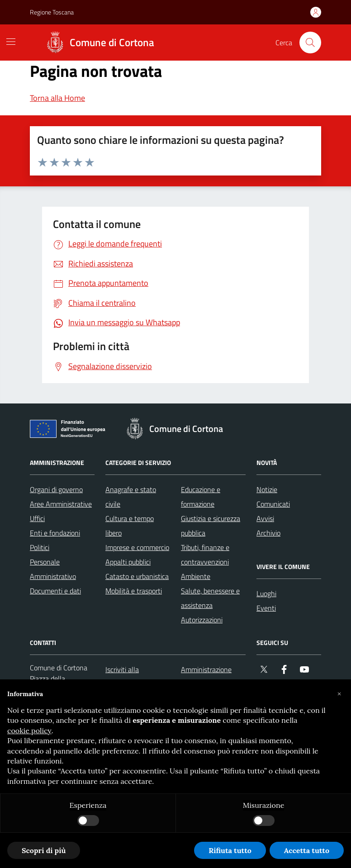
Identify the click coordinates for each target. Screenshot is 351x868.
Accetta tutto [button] (307, 850)
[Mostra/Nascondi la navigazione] (11, 42)
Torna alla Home (57, 98)
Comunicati (273, 504)
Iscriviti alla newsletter (122, 677)
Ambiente (196, 576)
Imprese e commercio (137, 547)
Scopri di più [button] (44, 850)
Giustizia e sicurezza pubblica (211, 526)
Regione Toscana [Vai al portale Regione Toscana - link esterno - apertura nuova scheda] (52, 12)
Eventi (266, 608)
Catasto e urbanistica (137, 576)
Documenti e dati (55, 591)
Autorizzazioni (202, 620)
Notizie (267, 489)
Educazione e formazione (201, 497)
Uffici (37, 518)
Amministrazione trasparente (206, 677)
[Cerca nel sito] (310, 43)
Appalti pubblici (128, 562)
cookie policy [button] (29, 730)
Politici (40, 547)
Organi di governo (56, 489)
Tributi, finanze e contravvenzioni (205, 555)
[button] (339, 694)
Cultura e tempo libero (130, 526)
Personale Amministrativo (53, 569)
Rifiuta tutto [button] (230, 850)
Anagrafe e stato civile (131, 497)
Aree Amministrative (61, 504)
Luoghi (266, 593)
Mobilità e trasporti (134, 591)
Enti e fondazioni (55, 533)
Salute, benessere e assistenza (210, 598)
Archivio (268, 533)
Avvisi (265, 518)
